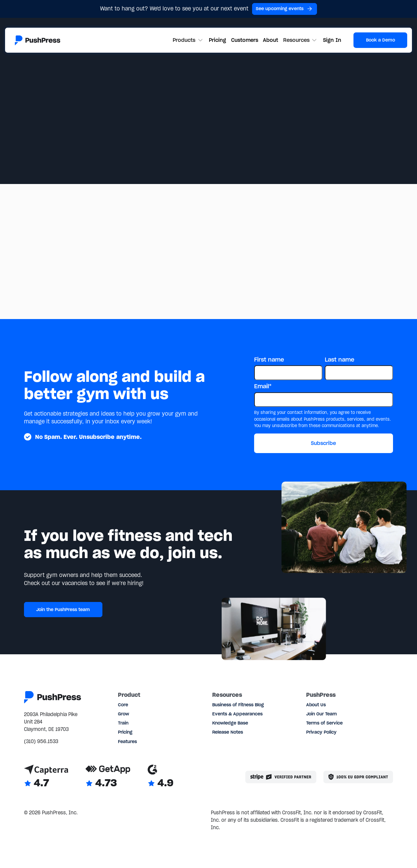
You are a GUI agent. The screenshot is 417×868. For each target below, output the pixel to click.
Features (127, 742)
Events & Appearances (237, 714)
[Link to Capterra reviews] (46, 777)
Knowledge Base (230, 723)
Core (123, 705)
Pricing (217, 40)
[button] (188, 40)
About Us (316, 705)
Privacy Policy (321, 732)
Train (123, 723)
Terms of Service (324, 723)
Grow (124, 714)
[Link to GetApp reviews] (108, 777)
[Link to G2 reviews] (161, 777)
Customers (245, 40)
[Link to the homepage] (38, 40)
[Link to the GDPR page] (358, 777)
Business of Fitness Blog (238, 705)
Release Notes (228, 732)
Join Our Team (322, 714)
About (271, 40)
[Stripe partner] (281, 777)
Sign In (332, 40)
